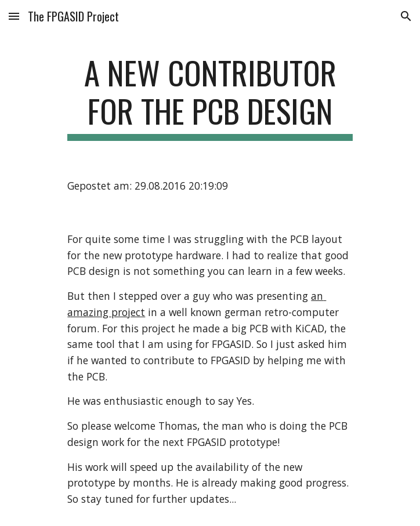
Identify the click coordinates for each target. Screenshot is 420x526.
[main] (210, 97)
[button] (14, 16)
